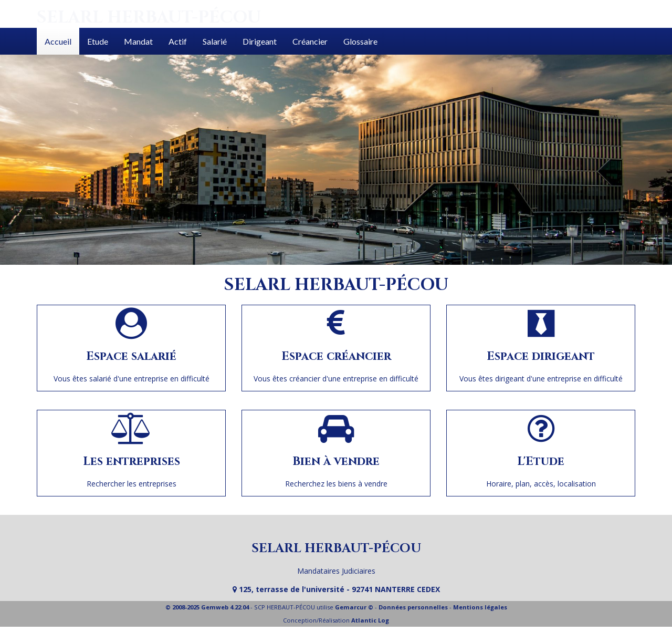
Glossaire (360, 41)
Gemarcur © (354, 607)
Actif (178, 41)
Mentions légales (480, 607)
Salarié (215, 41)
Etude (98, 41)
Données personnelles (413, 607)
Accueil (58, 41)
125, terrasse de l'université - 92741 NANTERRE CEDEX (336, 589)
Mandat (138, 41)
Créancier (310, 41)
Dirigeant (260, 41)
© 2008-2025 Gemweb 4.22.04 (207, 607)
